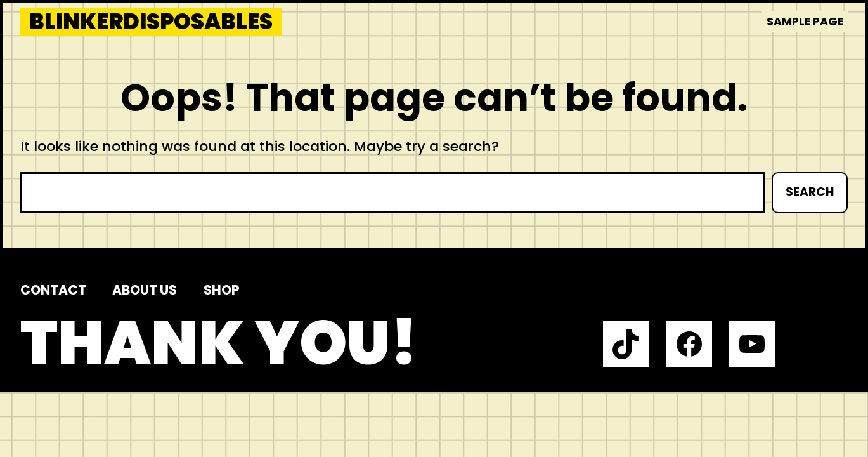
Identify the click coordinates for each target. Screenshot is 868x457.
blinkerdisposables (151, 22)
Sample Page (805, 21)
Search (810, 192)
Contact (53, 290)
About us (145, 290)
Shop (222, 290)
